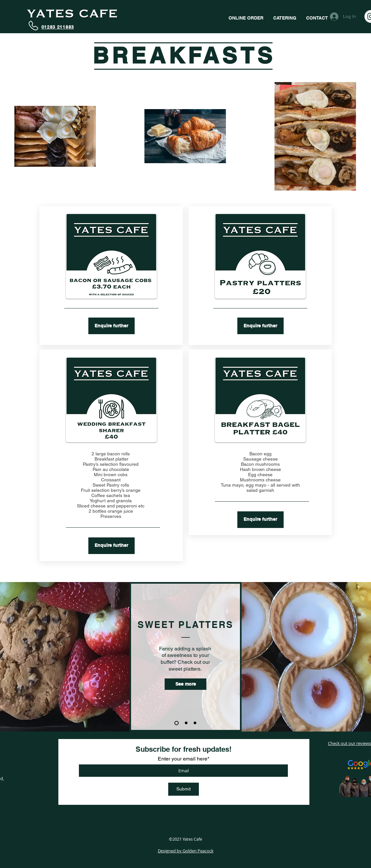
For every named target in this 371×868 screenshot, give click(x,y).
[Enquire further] (111, 326)
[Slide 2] (186, 723)
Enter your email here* (184, 759)
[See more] (185, 684)
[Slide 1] (177, 723)
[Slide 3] (195, 723)
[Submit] (184, 789)
